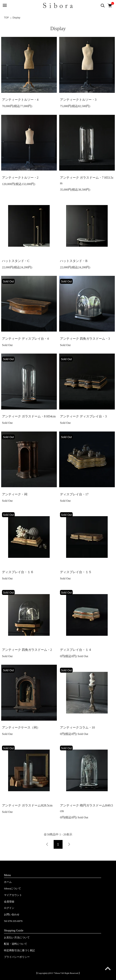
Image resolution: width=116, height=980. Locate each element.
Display (16, 18)
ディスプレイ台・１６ (18, 572)
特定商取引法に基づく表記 (19, 950)
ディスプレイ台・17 (74, 494)
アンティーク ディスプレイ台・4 (25, 339)
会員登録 (9, 902)
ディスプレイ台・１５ (76, 572)
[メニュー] (4, 5)
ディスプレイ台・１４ (76, 650)
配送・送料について (16, 944)
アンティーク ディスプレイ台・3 (83, 416)
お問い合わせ (12, 914)
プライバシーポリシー (17, 957)
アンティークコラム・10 (77, 727)
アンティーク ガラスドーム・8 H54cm (29, 416)
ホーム (8, 882)
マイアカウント (13, 895)
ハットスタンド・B (74, 261)
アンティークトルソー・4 (20, 100)
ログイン (9, 908)
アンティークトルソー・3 (78, 100)
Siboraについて (12, 888)
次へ (69, 844)
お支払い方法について (17, 937)
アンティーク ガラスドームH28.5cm (27, 805)
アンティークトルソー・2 (20, 178)
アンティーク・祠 (15, 494)
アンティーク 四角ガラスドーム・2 (27, 650)
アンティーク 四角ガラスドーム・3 (85, 339)
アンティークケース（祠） (21, 727)
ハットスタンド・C (16, 261)
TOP (6, 18)
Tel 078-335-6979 (13, 921)
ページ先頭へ (108, 970)
